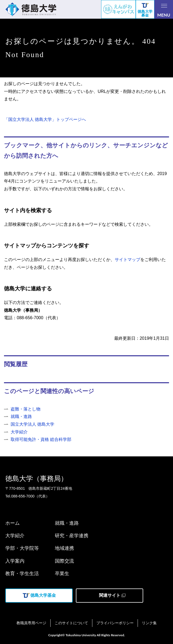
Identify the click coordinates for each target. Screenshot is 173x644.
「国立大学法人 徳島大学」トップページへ (45, 119)
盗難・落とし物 (26, 409)
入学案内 (15, 561)
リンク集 (149, 623)
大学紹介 (19, 432)
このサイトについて (71, 623)
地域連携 (64, 548)
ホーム (13, 523)
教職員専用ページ (31, 623)
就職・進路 (21, 416)
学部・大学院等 (22, 548)
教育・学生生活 (22, 574)
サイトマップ (127, 260)
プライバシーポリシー (115, 623)
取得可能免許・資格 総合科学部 (41, 439)
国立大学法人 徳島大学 (32, 424)
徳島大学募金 (145, 10)
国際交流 (64, 561)
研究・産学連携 (72, 536)
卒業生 (62, 574)
